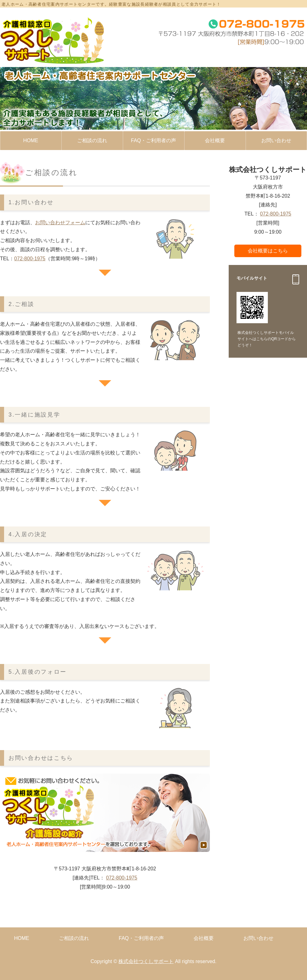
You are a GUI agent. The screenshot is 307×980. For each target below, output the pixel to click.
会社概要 (215, 140)
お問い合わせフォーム (60, 223)
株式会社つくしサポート (146, 961)
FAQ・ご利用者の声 (153, 140)
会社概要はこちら (268, 251)
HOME (31, 140)
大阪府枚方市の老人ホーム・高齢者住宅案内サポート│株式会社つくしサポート (53, 40)
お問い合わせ (258, 938)
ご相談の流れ (92, 140)
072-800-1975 (30, 259)
